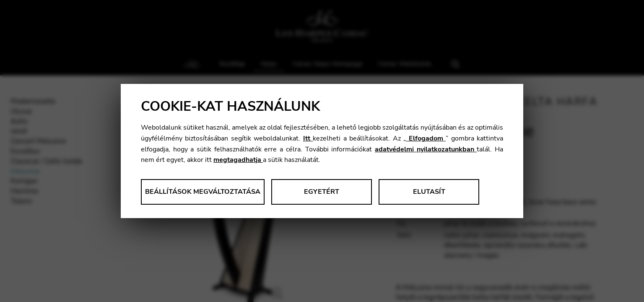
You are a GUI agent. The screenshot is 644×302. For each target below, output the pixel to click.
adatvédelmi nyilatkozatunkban (426, 149)
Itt (308, 138)
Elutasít (429, 192)
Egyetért (322, 192)
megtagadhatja (238, 160)
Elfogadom (426, 138)
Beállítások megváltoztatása (203, 192)
